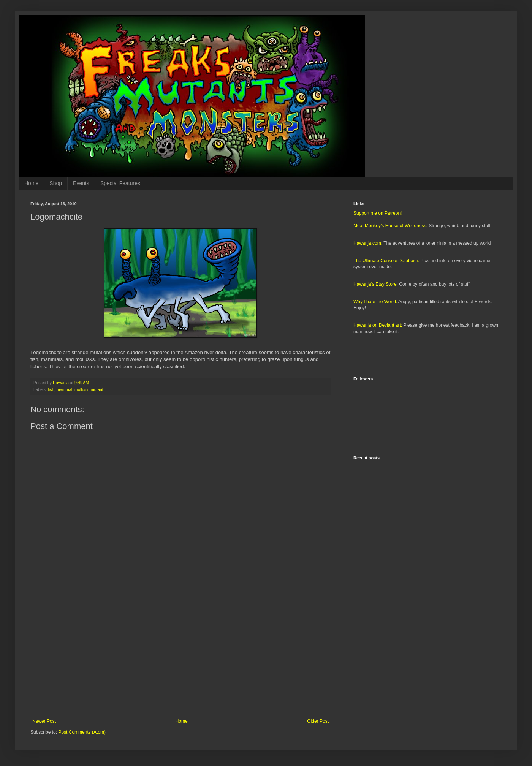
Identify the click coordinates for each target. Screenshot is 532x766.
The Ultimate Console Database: (386, 261)
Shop (56, 183)
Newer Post (44, 721)
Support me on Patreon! (378, 213)
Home (31, 183)
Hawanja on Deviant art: (378, 325)
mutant (97, 389)
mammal (64, 389)
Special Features (120, 183)
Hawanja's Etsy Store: (376, 284)
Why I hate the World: (375, 302)
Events (81, 183)
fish (51, 389)
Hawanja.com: (368, 243)
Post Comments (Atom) (82, 732)
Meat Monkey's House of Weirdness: (390, 226)
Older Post (318, 721)
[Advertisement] (180, 656)
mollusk (82, 389)
